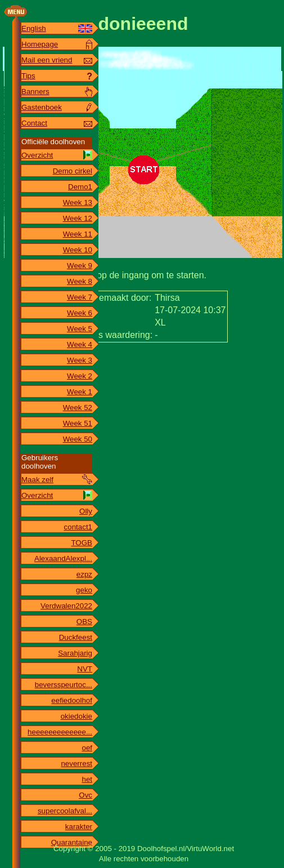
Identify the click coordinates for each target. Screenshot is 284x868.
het (87, 779)
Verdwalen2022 (66, 606)
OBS (84, 622)
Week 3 (80, 360)
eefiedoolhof (72, 700)
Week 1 (80, 392)
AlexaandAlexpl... (63, 558)
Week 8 (80, 281)
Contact (34, 123)
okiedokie (76, 716)
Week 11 (78, 234)
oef (87, 748)
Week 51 (78, 423)
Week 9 (80, 266)
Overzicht (37, 155)
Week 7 (80, 297)
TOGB (82, 543)
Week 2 (80, 376)
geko (84, 590)
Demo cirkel (73, 171)
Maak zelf (37, 480)
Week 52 (78, 408)
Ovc (85, 795)
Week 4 (80, 344)
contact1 (78, 527)
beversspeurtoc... (64, 685)
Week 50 (78, 439)
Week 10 (78, 250)
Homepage (40, 44)
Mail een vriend (47, 60)
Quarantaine (72, 842)
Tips (28, 76)
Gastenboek (42, 107)
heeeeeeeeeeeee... (60, 732)
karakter (79, 827)
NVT (85, 669)
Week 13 (78, 202)
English (34, 28)
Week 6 (80, 313)
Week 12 (78, 218)
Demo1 (80, 187)
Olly (86, 511)
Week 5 (80, 329)
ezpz (84, 574)
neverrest (76, 764)
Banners (35, 92)
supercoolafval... (65, 811)
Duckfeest (76, 637)
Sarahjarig (75, 653)
